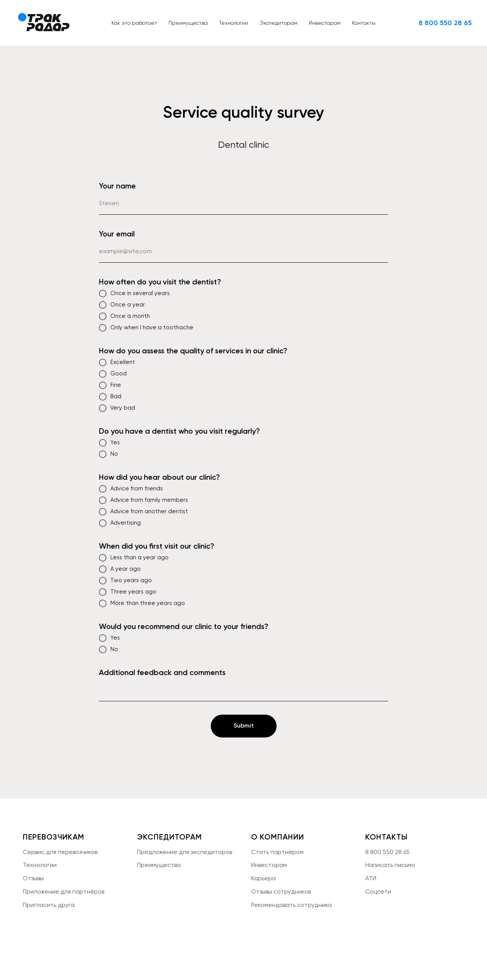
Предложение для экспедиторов (185, 852)
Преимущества (188, 23)
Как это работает (134, 23)
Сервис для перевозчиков (60, 852)
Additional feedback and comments (162, 672)
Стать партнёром (277, 852)
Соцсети (378, 891)
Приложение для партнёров (64, 891)
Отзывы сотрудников (281, 891)
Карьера (263, 878)
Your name (117, 186)
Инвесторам (325, 23)
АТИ (371, 878)
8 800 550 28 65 (388, 852)
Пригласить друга (49, 905)
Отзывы (33, 878)
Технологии (234, 23)
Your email (117, 234)
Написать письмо (390, 865)
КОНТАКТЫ (387, 837)
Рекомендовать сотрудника (291, 905)
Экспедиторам (279, 23)
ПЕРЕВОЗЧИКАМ (54, 837)
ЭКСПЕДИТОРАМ (169, 837)
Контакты (364, 23)
